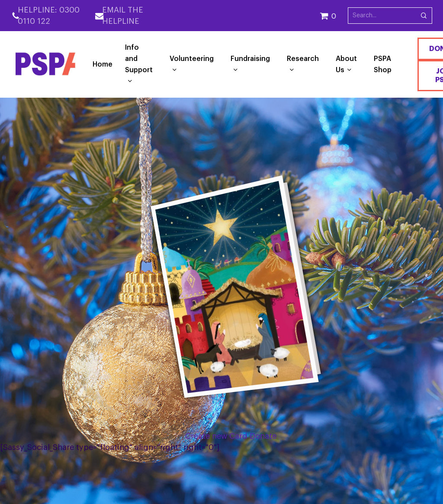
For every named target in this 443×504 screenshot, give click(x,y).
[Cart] (334, 16)
